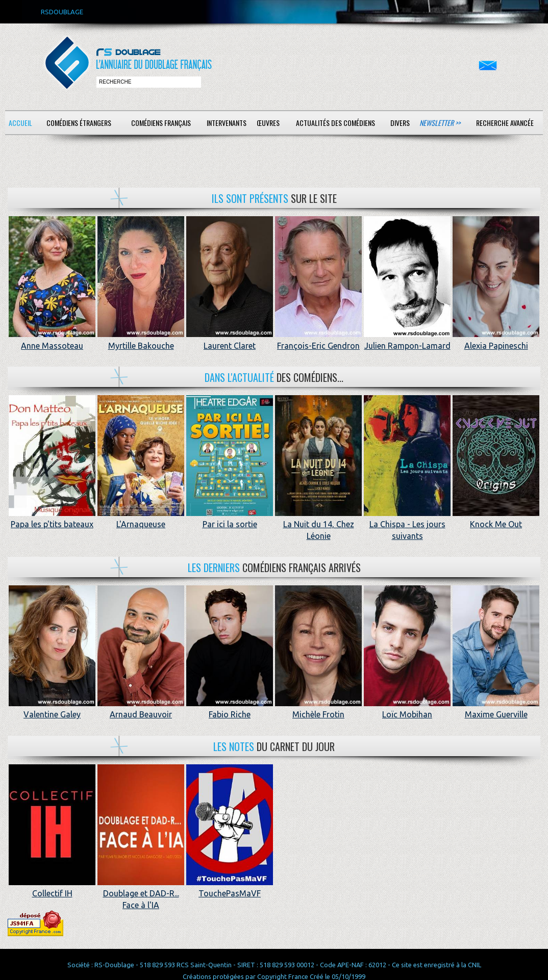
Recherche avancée (505, 123)
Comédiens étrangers (79, 123)
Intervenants (227, 123)
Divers (400, 123)
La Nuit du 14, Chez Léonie (318, 524)
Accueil (20, 123)
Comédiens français (161, 123)
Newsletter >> (440, 123)
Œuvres (268, 123)
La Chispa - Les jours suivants (407, 524)
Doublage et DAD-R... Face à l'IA (141, 894)
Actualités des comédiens (335, 123)
